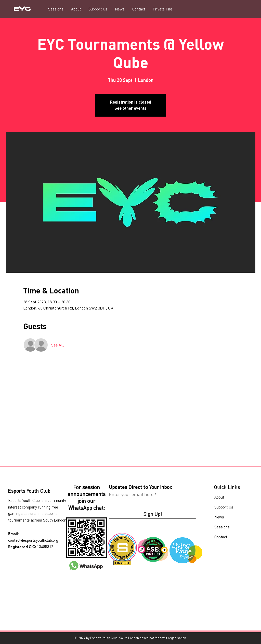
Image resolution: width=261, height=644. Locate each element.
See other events (130, 108)
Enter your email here (131, 494)
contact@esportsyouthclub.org (33, 540)
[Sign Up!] (153, 514)
